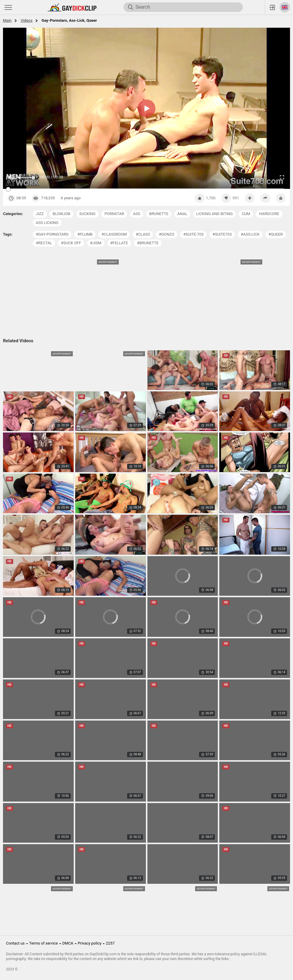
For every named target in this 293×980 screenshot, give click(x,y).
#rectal (44, 243)
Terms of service (44, 943)
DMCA (68, 943)
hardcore (269, 214)
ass (137, 214)
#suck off (71, 243)
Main (7, 20)
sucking (87, 214)
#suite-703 (193, 234)
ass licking (47, 223)
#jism (96, 243)
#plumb (85, 234)
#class (143, 234)
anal (182, 214)
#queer (276, 234)
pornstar (114, 214)
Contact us (15, 943)
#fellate (119, 243)
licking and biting (215, 214)
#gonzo (166, 234)
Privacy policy (90, 943)
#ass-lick (250, 234)
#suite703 (222, 234)
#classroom (114, 234)
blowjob (61, 214)
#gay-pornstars (52, 234)
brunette (159, 214)
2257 (110, 943)
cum (246, 214)
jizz (40, 214)
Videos (27, 20)
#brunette (148, 243)
